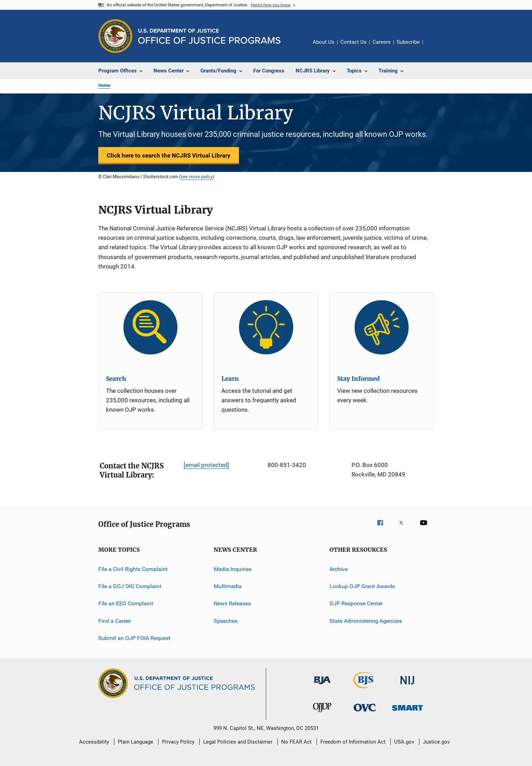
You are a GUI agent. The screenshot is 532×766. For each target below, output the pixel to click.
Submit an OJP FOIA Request (134, 638)
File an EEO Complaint (126, 603)
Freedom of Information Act (353, 742)
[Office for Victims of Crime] (365, 713)
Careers (382, 42)
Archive (339, 569)
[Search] (151, 327)
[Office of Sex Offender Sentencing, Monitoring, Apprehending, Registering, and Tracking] (407, 712)
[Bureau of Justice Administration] (322, 685)
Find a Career (115, 621)
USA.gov (404, 742)
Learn (230, 379)
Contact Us (353, 42)
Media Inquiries (233, 569)
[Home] (209, 36)
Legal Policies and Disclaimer (238, 742)
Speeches (226, 621)
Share (434, 47)
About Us (324, 42)
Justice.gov (436, 742)
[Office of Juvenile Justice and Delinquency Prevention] (322, 713)
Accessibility (94, 742)
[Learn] (266, 327)
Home (104, 85)
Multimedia (228, 586)
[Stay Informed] (382, 327)
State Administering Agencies (366, 621)
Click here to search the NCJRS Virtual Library (169, 155)
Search (116, 379)
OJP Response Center (356, 603)
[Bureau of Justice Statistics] (365, 690)
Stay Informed (359, 379)
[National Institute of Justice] (407, 686)
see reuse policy (197, 176)
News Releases (232, 603)
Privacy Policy (178, 742)
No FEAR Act (296, 742)
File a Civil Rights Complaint (133, 569)
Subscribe (408, 42)
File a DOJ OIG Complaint (130, 586)
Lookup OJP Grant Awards (362, 586)
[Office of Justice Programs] (115, 36)
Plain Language (136, 742)
